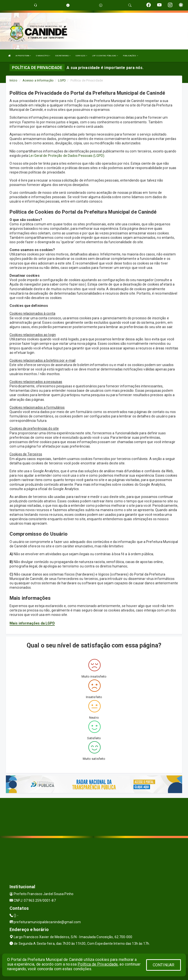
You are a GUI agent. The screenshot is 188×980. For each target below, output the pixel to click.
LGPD (62, 80)
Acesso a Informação (38, 80)
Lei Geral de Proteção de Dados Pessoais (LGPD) (67, 156)
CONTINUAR (164, 965)
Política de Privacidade (98, 964)
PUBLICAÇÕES (130, 56)
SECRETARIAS (63, 56)
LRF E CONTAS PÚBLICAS (105, 56)
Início (13, 80)
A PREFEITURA (23, 56)
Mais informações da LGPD (32, 623)
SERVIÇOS (81, 56)
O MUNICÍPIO (43, 56)
